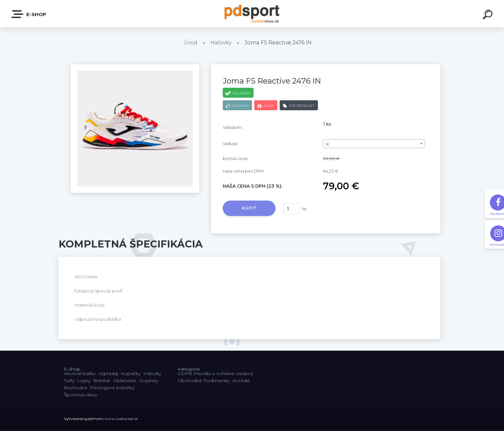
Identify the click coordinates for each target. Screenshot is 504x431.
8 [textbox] (327, 144)
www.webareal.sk (121, 419)
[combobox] (374, 144)
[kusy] (292, 209)
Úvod (190, 43)
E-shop (29, 14)
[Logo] (252, 14)
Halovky (221, 43)
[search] (489, 15)
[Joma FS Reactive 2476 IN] (135, 67)
